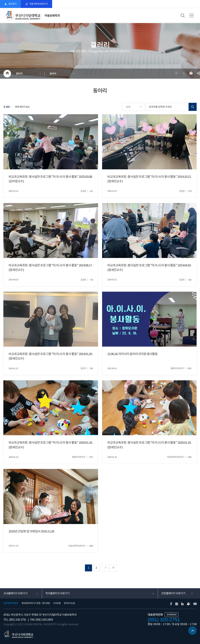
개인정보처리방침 (11, 603)
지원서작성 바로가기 (39, 4)
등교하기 (12, 4)
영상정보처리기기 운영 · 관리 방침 (36, 603)
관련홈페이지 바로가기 (173, 593)
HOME (7, 74)
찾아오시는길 (69, 603)
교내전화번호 (171, 615)
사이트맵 (57, 603)
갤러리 (19, 74)
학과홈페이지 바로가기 (57, 593)
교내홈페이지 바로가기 (15, 593)
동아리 (53, 74)
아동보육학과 (52, 16)
